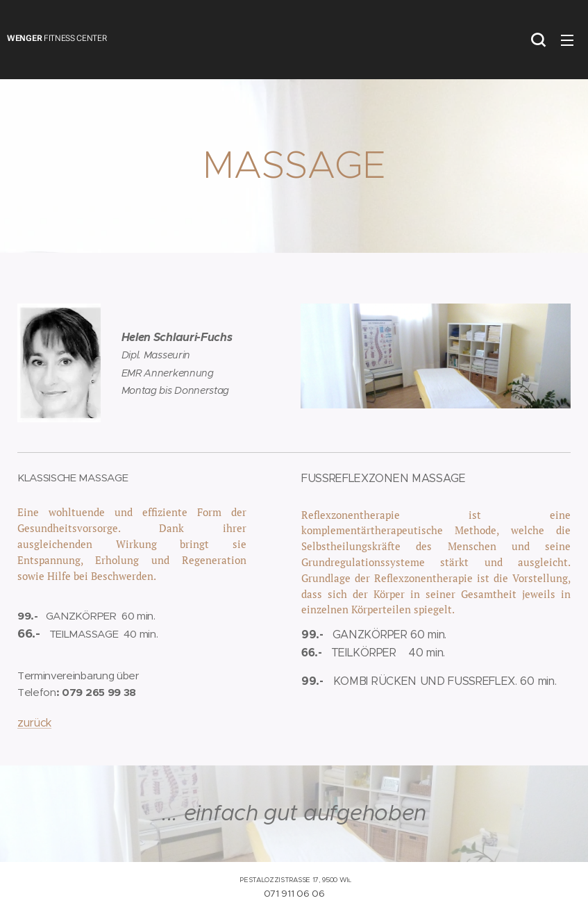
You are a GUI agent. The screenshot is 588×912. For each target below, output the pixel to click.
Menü (567, 40)
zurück (34, 723)
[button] (538, 40)
